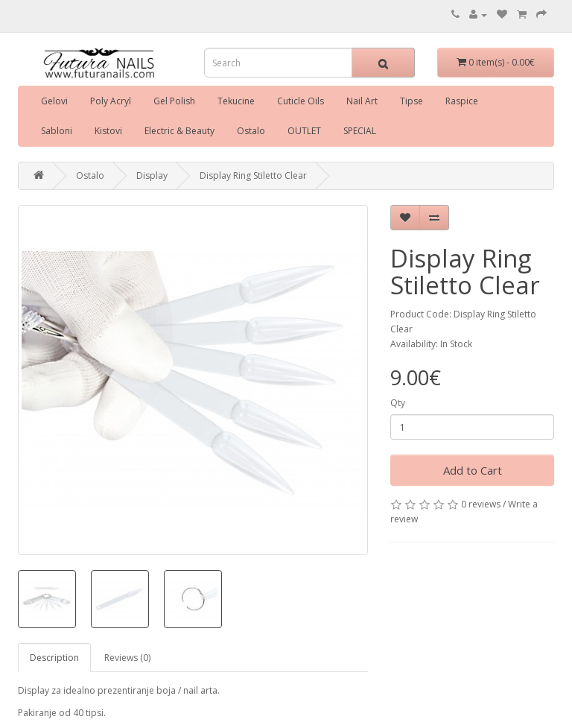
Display (152, 175)
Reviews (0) (127, 658)
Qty (398, 403)
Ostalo (251, 131)
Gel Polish (174, 101)
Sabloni (57, 131)
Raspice (462, 101)
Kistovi (108, 131)
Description (54, 658)
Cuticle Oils (301, 101)
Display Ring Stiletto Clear (253, 175)
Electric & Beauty (179, 131)
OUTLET (304, 131)
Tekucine (236, 101)
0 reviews (481, 504)
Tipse (411, 101)
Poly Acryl (111, 101)
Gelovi (54, 101)
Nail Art (362, 101)
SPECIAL (360, 131)
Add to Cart (473, 470)
